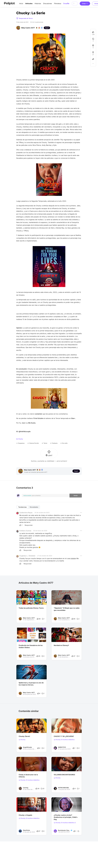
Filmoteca (58, 3)
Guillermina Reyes (26, 513)
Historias (38, 3)
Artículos (29, 3)
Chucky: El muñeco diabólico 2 (65, 823)
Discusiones (48, 3)
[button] (81, 513)
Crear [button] (85, 4)
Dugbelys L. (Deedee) (27, 556)
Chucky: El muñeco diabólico (64, 740)
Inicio (21, 3)
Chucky (22, 740)
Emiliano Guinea (25, 531)
